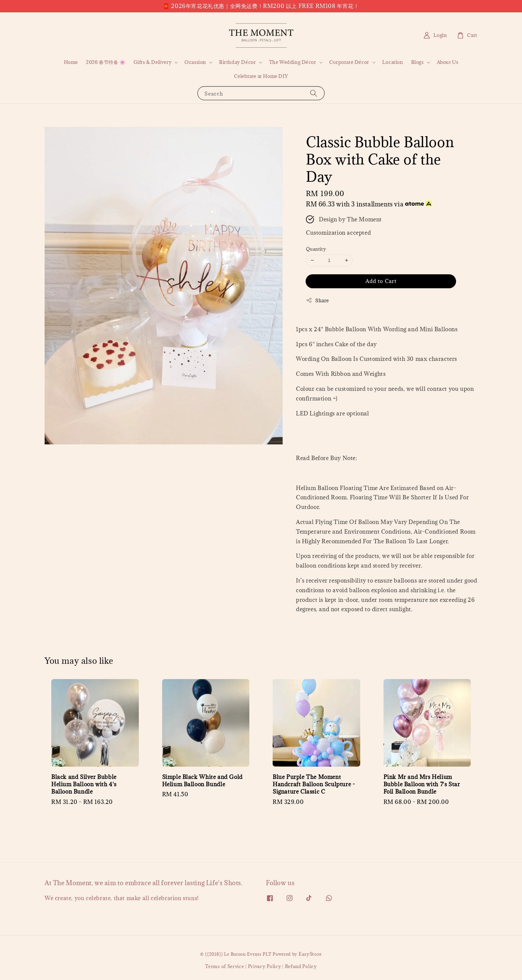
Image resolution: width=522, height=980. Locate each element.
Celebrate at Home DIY (261, 76)
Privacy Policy (265, 966)
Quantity (316, 249)
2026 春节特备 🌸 (106, 62)
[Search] (314, 93)
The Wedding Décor (293, 62)
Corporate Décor (349, 62)
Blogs (417, 62)
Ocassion (195, 62)
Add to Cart (381, 281)
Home (71, 62)
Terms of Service (225, 966)
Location (393, 62)
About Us (448, 62)
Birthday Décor (237, 62)
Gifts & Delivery (153, 62)
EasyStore (310, 954)
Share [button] (317, 300)
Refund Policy (301, 966)
